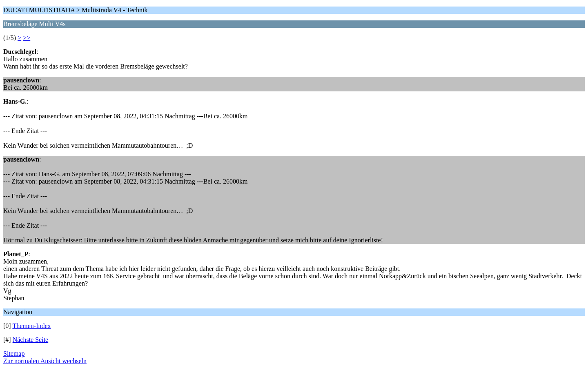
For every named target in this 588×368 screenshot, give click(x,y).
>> (27, 38)
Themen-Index (31, 326)
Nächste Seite (31, 340)
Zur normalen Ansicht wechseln (45, 361)
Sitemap (14, 354)
